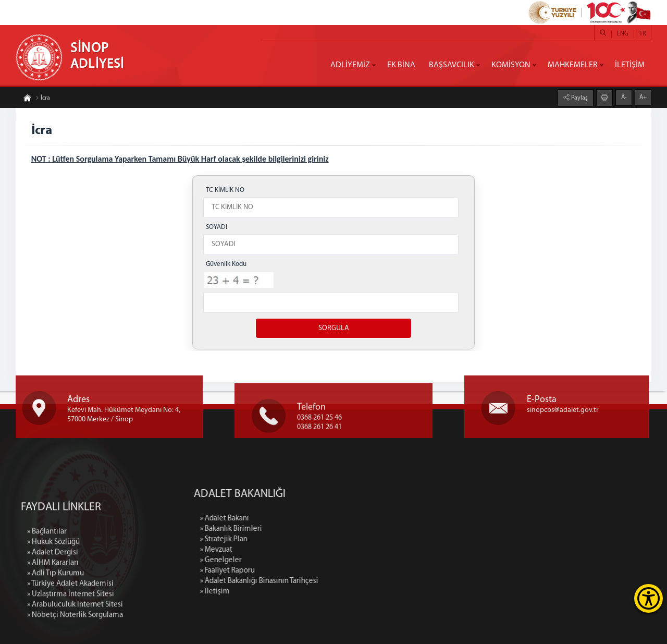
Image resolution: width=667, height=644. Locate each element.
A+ (643, 95)
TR (643, 34)
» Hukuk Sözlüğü (53, 602)
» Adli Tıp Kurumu (55, 633)
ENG (623, 34)
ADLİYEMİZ (350, 65)
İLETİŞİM (630, 65)
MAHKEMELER (573, 65)
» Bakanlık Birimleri (294, 529)
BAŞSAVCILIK (452, 65)
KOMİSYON (511, 65)
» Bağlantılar (47, 592)
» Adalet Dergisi (53, 612)
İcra (43, 100)
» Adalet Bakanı (288, 519)
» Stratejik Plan (287, 539)
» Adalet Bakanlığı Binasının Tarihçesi (322, 581)
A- (624, 95)
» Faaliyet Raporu (291, 571)
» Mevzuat (279, 550)
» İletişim (278, 592)
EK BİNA (401, 65)
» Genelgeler (284, 560)
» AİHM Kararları (53, 623)
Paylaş (579, 96)
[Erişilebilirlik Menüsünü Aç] (649, 598)
